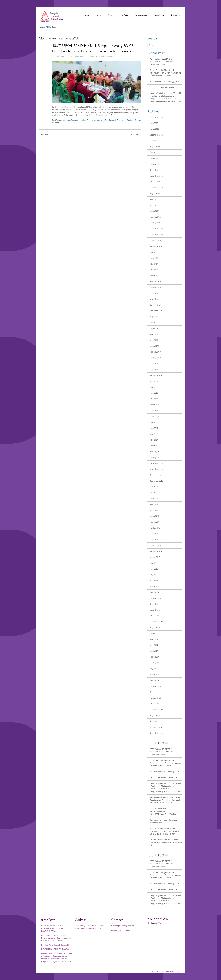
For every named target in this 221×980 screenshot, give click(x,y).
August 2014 (155, 628)
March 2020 (154, 276)
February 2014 (156, 657)
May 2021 (154, 199)
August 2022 (155, 147)
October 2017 (155, 416)
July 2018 (154, 387)
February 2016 (156, 522)
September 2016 (156, 481)
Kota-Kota (123, 15)
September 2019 (156, 311)
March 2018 (154, 405)
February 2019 (156, 352)
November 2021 (156, 176)
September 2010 (156, 727)
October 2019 (155, 305)
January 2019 (155, 358)
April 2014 (154, 645)
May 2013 (154, 669)
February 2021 (156, 217)
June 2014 (154, 633)
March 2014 (154, 651)
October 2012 (155, 692)
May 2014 (154, 639)
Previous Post (46, 135)
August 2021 (155, 194)
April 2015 (154, 581)
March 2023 (154, 129)
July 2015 (154, 563)
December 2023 (156, 117)
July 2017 (154, 422)
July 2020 (154, 252)
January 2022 (155, 164)
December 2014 (156, 604)
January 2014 (155, 663)
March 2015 (154, 587)
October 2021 (155, 182)
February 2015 (156, 592)
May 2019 (154, 334)
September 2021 (156, 188)
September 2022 (156, 141)
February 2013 (156, 680)
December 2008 (156, 733)
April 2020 (154, 270)
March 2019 (154, 346)
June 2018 (154, 393)
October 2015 (155, 545)
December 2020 (156, 229)
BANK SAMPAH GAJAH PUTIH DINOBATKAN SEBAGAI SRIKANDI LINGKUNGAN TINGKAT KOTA (164, 831)
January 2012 (155, 698)
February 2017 (156, 452)
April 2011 (154, 721)
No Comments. (77, 57)
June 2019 (154, 328)
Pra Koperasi (110, 120)
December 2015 (156, 534)
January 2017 (155, 458)
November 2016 (156, 469)
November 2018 (156, 370)
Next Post (136, 135)
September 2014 (156, 622)
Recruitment (159, 15)
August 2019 (155, 317)
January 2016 (155, 528)
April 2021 (154, 205)
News (98, 15)
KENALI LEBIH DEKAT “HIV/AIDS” (164, 87)
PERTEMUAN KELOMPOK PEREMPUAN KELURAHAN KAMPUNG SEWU (161, 62)
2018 (48, 27)
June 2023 (154, 123)
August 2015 (155, 557)
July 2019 (154, 323)
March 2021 (154, 211)
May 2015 (154, 575)
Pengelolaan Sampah (95, 120)
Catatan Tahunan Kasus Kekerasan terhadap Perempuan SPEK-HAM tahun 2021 (166, 843)
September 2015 (156, 551)
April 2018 (154, 399)
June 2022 (154, 158)
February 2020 (156, 282)
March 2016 (154, 516)
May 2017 (154, 434)
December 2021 (156, 170)
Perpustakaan (141, 15)
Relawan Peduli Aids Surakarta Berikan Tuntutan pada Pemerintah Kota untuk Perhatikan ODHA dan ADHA (165, 800)
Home (86, 15)
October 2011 (155, 704)
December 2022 (156, 135)
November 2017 (156, 411)
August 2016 (155, 487)
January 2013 (155, 686)
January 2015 (155, 598)
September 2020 (156, 246)
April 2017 (154, 440)
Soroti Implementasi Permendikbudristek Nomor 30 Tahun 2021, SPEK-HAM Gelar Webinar (165, 811)
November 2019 (156, 299)
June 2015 (154, 569)
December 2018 (156, 364)
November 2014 (156, 610)
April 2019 (154, 340)
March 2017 (154, 446)
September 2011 (156, 710)
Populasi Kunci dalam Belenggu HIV (164, 82)
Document (176, 15)
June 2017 (154, 428)
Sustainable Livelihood (108, 57)
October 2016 (155, 475)
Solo (97, 57)
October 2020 (155, 240)
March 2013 (154, 675)
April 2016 (154, 510)
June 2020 (154, 258)
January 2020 (155, 287)
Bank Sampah (72, 120)
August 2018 (155, 381)
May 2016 (154, 504)
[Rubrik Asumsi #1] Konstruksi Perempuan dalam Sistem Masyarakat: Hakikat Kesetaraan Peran (165, 73)
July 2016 (154, 493)
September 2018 (156, 375)
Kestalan (82, 120)
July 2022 (154, 153)
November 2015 (156, 540)
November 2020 (156, 235)
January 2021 (155, 223)
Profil (110, 15)
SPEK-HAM (61, 57)
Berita (91, 57)
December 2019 (156, 293)
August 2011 (155, 716)
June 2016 (154, 499)
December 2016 (156, 463)
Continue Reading (134, 120)
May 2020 (154, 264)
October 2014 (155, 616)
